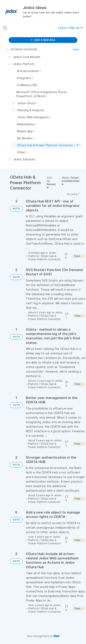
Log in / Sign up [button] (70, 28)
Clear (76, 49)
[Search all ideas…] (27, 28)
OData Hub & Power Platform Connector (45, 258)
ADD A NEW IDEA (43, 40)
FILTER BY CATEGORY (22, 49)
